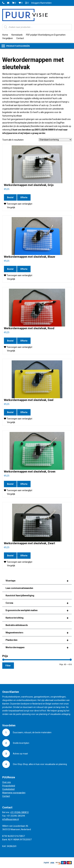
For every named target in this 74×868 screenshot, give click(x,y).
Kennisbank (17, 35)
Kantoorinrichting (37, 618)
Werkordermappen (37, 648)
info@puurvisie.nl (11, 819)
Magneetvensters (37, 633)
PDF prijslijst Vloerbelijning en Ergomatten (46, 35)
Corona (37, 603)
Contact (20, 38)
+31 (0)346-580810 (19, 812)
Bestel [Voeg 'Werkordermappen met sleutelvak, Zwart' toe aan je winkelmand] (10, 556)
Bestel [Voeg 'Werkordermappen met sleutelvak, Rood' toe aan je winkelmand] (10, 341)
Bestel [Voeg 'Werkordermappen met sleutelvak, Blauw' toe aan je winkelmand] (10, 269)
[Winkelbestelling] (55, 140)
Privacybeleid (9, 786)
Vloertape (37, 581)
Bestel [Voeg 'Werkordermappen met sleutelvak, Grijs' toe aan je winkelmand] (10, 197)
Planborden (37, 640)
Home (5, 35)
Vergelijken (8, 38)
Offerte (24, 197)
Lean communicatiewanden (19, 588)
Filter (8, 666)
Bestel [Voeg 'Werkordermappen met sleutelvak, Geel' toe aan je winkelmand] (10, 412)
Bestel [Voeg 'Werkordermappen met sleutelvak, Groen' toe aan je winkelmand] (10, 484)
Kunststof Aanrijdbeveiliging (20, 596)
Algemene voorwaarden (14, 793)
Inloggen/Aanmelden (41, 3)
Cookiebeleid (8, 789)
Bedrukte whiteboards (17, 625)
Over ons (7, 782)
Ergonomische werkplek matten (37, 610)
